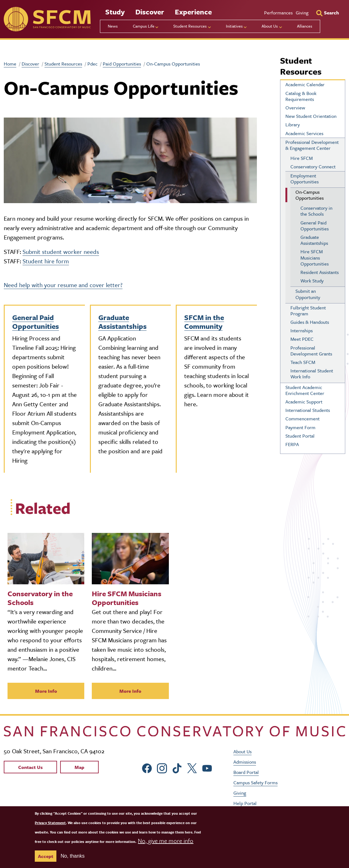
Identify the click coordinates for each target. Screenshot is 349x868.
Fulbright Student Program (308, 310)
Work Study (312, 281)
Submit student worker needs (61, 252)
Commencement (302, 418)
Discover (150, 12)
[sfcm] (47, 19)
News (113, 26)
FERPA (292, 444)
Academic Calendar (305, 84)
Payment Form (300, 427)
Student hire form (46, 261)
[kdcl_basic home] (174, 731)
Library (293, 124)
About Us (242, 751)
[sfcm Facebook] (147, 768)
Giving (302, 13)
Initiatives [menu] (234, 26)
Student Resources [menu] (190, 26)
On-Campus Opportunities (310, 195)
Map (79, 767)
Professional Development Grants (311, 351)
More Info (46, 691)
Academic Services (304, 133)
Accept (46, 856)
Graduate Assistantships (122, 322)
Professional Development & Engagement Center (312, 145)
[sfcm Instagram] (162, 768)
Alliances (305, 26)
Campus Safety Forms (255, 782)
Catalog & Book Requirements (301, 96)
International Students (308, 410)
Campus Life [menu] (144, 26)
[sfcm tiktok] (177, 768)
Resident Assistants (320, 272)
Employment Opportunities (305, 179)
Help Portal (245, 803)
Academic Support (304, 402)
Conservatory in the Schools (316, 211)
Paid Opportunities (122, 64)
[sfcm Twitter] (192, 768)
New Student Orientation (311, 116)
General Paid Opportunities (36, 322)
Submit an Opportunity (308, 294)
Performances (278, 13)
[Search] (327, 13)
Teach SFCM (303, 362)
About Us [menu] (270, 26)
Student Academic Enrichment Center (305, 390)
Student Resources (63, 64)
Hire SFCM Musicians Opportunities (315, 257)
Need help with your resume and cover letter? (63, 285)
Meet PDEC (302, 339)
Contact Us (30, 767)
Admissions (245, 762)
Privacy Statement (50, 823)
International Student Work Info (312, 374)
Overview (295, 108)
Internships (302, 330)
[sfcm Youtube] (207, 768)
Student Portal (300, 436)
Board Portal (246, 772)
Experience (193, 12)
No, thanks (72, 856)
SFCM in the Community (204, 322)
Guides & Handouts (310, 322)
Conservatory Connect (313, 166)
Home (10, 64)
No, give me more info (166, 841)
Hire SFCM (302, 158)
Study (115, 12)
